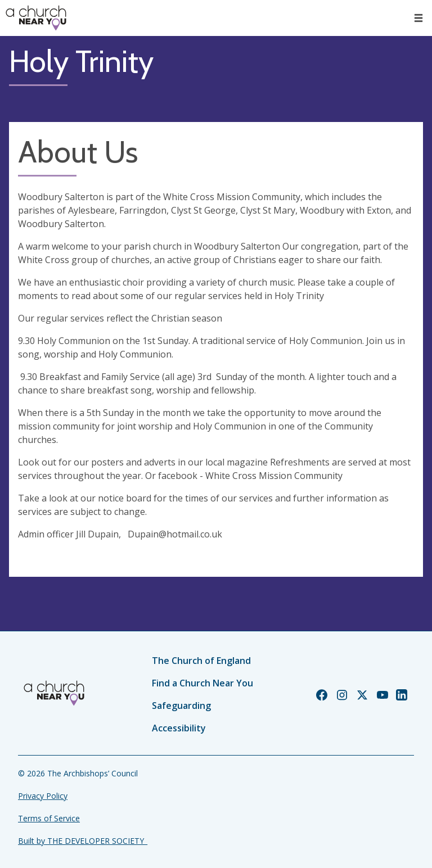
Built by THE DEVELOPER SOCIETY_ (83, 841)
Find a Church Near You (202, 683)
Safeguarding (181, 706)
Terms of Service (49, 818)
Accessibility (179, 728)
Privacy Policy (43, 796)
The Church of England (201, 661)
